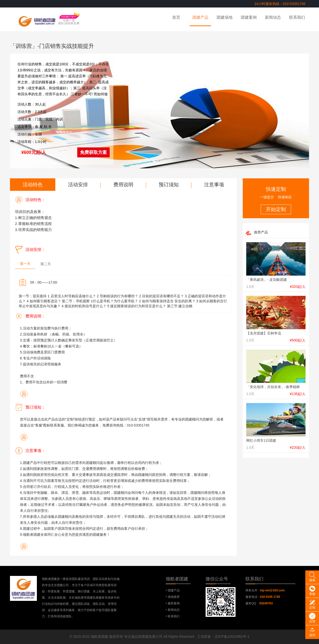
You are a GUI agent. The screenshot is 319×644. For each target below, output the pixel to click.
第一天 (25, 264)
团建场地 (225, 17)
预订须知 (169, 185)
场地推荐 (174, 597)
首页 (176, 17)
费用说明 (123, 185)
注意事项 (214, 185)
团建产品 (200, 17)
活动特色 (33, 185)
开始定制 (276, 209)
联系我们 (297, 17)
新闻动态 (273, 17)
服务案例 (174, 603)
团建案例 (249, 17)
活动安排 (78, 185)
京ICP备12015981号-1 (232, 637)
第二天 (46, 264)
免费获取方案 (93, 152)
